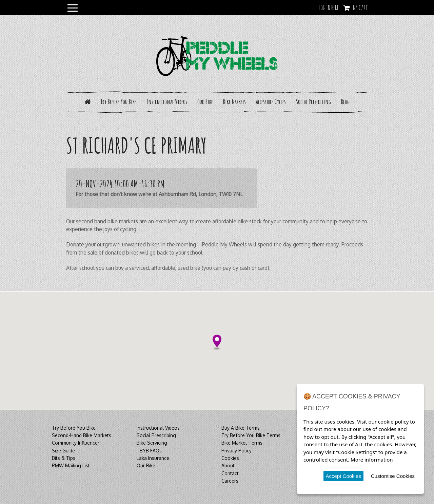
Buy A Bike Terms (241, 428)
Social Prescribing (313, 102)
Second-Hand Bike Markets (82, 435)
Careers (230, 481)
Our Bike (205, 102)
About (228, 465)
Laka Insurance (153, 458)
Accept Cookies (343, 476)
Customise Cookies (393, 476)
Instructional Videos (167, 102)
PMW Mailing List (71, 465)
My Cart (360, 8)
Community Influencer (76, 443)
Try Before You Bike (119, 102)
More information (372, 460)
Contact (230, 473)
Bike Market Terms (242, 443)
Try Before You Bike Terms (251, 435)
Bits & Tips (64, 458)
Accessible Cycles (271, 102)
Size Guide (63, 451)
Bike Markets (234, 102)
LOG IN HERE (329, 8)
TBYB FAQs (149, 451)
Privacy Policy (236, 451)
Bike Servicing (152, 443)
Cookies (230, 458)
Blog (345, 102)
